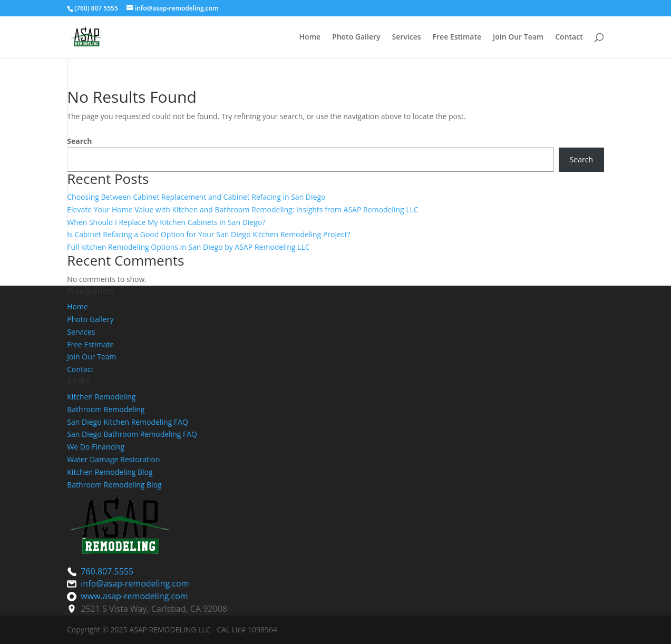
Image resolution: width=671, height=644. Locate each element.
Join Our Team (518, 37)
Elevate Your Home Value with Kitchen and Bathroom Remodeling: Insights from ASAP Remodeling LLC (242, 209)
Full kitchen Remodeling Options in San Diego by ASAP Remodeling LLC (188, 247)
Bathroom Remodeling (106, 409)
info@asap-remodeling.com (135, 583)
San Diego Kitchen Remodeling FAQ (128, 422)
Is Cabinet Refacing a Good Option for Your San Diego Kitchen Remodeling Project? (208, 234)
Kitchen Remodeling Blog (110, 472)
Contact (569, 37)
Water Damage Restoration (113, 459)
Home (310, 37)
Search (79, 141)
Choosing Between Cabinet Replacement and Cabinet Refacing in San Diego (196, 197)
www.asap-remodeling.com (134, 596)
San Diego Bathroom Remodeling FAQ (132, 434)
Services (407, 37)
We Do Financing (96, 447)
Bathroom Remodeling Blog (114, 485)
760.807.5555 (107, 571)
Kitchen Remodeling (101, 397)
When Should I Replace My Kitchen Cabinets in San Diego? (166, 222)
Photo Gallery (356, 37)
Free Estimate (457, 37)
